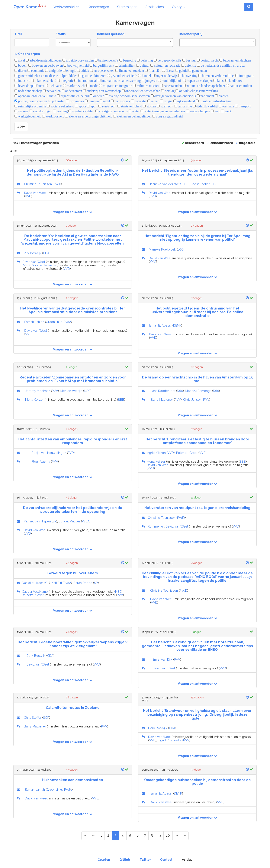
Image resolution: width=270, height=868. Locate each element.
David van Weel (35, 193)
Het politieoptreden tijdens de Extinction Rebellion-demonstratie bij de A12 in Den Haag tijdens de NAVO (73, 172)
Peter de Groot (187, 453)
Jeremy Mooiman (38, 391)
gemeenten (198, 71)
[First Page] (85, 836)
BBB (121, 400)
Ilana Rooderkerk (163, 391)
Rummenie (155, 526)
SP (54, 521)
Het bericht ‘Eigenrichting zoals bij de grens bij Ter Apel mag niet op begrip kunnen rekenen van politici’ (197, 238)
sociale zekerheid (61, 106)
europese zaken (102, 71)
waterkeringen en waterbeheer (163, 111)
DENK (177, 325)
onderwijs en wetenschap (102, 91)
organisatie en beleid (73, 96)
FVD (71, 453)
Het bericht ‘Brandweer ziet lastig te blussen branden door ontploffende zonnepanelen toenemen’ (197, 441)
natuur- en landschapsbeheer (204, 86)
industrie (22, 81)
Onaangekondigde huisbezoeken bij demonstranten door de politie (197, 782)
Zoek (21, 126)
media (92, 86)
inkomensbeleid (44, 81)
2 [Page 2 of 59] (108, 835)
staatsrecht (107, 106)
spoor (81, 106)
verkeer (21, 111)
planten (222, 96)
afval (20, 60)
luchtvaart (54, 86)
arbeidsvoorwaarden (78, 60)
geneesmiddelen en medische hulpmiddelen (46, 76)
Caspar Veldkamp (35, 592)
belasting (145, 60)
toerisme (226, 106)
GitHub (125, 860)
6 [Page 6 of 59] (138, 835)
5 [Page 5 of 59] (130, 835)
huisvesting (188, 76)
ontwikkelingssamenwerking (197, 91)
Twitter (145, 860)
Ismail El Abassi (160, 325)
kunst (219, 81)
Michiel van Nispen (37, 521)
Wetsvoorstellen (67, 7)
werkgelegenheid (28, 116)
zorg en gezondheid (167, 116)
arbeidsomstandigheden (44, 60)
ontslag (168, 91)
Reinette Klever (33, 595)
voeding (60, 111)
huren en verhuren (213, 76)
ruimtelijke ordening (30, 106)
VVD (28, 196)
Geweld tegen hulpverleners (73, 573)
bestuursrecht (208, 60)
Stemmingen (127, 7)
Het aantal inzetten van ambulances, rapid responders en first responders (73, 441)
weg (216, 111)
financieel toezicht (130, 71)
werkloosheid (53, 116)
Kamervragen (98, 7)
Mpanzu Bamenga (198, 391)
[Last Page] (185, 836)
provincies (75, 101)
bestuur (189, 60)
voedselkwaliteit (81, 111)
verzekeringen (41, 111)
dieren (21, 71)
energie (70, 71)
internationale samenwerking (119, 81)
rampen (92, 101)
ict (231, 76)
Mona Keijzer (34, 400)
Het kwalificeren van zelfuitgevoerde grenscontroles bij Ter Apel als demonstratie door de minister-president (73, 310)
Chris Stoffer (33, 718)
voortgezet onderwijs (112, 111)
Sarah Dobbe (83, 583)
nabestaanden (171, 86)
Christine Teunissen (38, 184)
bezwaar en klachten (235, 60)
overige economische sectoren (128, 96)
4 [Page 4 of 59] (123, 835)
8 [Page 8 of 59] (152, 835)
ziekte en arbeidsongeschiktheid (89, 116)
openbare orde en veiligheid (35, 96)
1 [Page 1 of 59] (101, 835)
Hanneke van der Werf (165, 184)
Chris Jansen (192, 400)
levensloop (24, 86)
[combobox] (135, 43)
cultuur (143, 65)
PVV (55, 391)
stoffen (149, 106)
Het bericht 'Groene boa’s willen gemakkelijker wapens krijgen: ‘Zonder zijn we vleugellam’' (73, 644)
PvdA (86, 521)
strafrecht (165, 106)
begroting (128, 60)
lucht (39, 86)
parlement (205, 96)
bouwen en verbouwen (46, 65)
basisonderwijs (107, 60)
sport (92, 106)
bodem (21, 65)
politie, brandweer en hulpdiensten (40, 101)
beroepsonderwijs (168, 60)
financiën (153, 71)
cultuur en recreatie (165, 65)
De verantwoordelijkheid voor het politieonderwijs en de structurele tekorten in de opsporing (73, 510)
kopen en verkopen (198, 81)
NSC (87, 391)
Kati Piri (57, 583)
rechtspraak (121, 101)
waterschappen (198, 111)
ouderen (97, 96)
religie (166, 101)
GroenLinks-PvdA (59, 322)
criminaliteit (125, 65)
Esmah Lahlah (34, 322)
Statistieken (155, 7)
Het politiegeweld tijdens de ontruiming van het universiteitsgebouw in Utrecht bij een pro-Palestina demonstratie (197, 312)
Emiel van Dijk (162, 659)
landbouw (234, 81)
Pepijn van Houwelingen (49, 453)
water (134, 111)
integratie (65, 81)
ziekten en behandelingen (132, 116)
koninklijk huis (170, 81)
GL (47, 583)
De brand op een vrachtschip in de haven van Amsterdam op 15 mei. (197, 379)
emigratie (53, 71)
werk (226, 111)
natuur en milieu (239, 86)
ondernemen (72, 91)
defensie (189, 65)
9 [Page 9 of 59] (160, 835)
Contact (166, 860)
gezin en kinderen (92, 76)
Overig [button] (179, 7)
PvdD (57, 184)
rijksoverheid (184, 101)
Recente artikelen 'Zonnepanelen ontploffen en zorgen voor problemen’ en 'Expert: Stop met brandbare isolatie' (73, 379)
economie (36, 71)
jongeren (149, 81)
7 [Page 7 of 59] (145, 835)
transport (243, 106)
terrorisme (183, 106)
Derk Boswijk (32, 253)
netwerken (52, 91)
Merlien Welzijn (71, 391)
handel (145, 76)
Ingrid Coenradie (170, 740)
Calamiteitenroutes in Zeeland (73, 708)
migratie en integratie (116, 86)
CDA (46, 253)
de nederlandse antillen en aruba (221, 65)
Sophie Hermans (44, 265)
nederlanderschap (28, 91)
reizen (153, 101)
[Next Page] (177, 836)
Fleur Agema (41, 461)
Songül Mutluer (69, 521)
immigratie (245, 76)
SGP (46, 718)
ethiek (83, 71)
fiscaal (168, 71)
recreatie (139, 101)
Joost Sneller (200, 184)
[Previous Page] (93, 836)
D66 (186, 184)
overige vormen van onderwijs (173, 96)
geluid (182, 71)
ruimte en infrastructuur (214, 101)
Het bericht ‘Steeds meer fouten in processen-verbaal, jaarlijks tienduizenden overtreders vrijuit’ (197, 172)
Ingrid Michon (156, 453)
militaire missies (146, 86)
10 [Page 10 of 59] (168, 835)
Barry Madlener (162, 400)
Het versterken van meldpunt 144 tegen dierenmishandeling (197, 508)
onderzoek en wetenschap (141, 91)
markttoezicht (74, 86)
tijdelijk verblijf (205, 106)
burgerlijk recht (102, 65)
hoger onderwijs (165, 76)
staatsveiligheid (130, 106)
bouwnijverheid (76, 65)
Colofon (104, 860)
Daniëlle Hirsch (33, 583)
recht (105, 101)
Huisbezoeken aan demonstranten (73, 780)
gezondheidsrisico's (122, 76)
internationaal (86, 81)
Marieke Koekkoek (162, 249)
